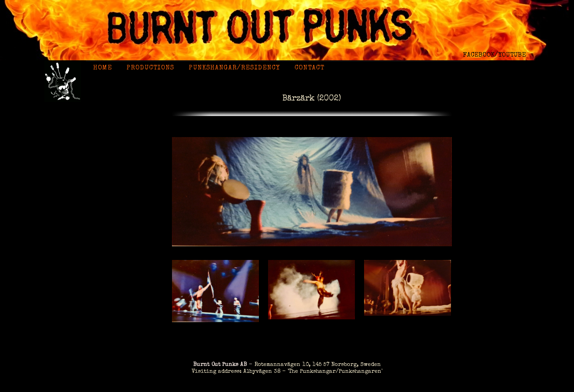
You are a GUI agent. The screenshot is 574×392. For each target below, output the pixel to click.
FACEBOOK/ (480, 55)
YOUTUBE (512, 55)
